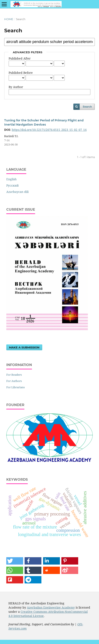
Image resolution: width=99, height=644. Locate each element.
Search (87, 107)
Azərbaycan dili (17, 192)
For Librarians (16, 387)
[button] (15, 561)
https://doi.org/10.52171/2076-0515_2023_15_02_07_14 (49, 130)
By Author (16, 87)
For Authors (14, 381)
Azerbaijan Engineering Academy (51, 607)
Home (9, 19)
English (11, 179)
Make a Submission (24, 347)
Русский (13, 185)
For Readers (14, 375)
